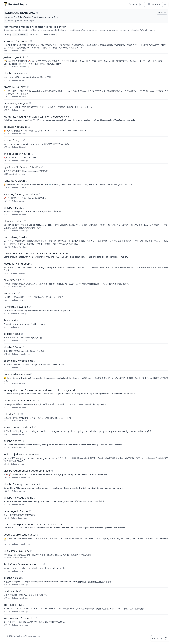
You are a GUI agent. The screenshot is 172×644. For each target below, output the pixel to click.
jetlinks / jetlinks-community (20, 454)
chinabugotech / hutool (17, 154)
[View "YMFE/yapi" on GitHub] (19, 293)
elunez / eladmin (13, 221)
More (162, 13)
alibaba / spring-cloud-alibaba (21, 484)
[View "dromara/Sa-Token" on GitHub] (28, 87)
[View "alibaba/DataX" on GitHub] (23, 347)
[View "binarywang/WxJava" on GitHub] (30, 103)
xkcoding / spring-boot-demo (21, 194)
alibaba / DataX (13, 347)
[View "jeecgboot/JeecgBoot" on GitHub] (31, 41)
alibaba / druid (12, 578)
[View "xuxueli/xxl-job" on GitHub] (24, 140)
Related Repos (18, 4)
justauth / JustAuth (15, 57)
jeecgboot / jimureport (17, 264)
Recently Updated (48, 34)
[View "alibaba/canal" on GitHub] (22, 334)
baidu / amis (11, 591)
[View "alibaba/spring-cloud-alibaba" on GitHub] (40, 484)
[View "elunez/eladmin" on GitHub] (25, 221)
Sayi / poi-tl (10, 320)
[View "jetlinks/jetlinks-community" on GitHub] (38, 454)
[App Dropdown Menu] (165, 4)
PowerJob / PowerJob (16, 307)
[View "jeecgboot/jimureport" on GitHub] (32, 264)
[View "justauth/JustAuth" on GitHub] (27, 57)
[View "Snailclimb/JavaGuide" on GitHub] (31, 551)
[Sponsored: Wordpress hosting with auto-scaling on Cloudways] (86, 118)
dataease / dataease (15, 127)
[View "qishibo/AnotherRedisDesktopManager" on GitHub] (52, 471)
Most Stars (34, 34)
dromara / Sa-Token (15, 87)
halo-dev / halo (12, 280)
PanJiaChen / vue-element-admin (23, 564)
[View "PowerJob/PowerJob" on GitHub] (30, 307)
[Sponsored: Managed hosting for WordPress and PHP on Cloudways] (86, 392)
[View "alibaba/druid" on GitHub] (22, 578)
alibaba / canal (12, 334)
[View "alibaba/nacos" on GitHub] (23, 441)
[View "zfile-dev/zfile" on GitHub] (22, 414)
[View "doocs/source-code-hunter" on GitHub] (38, 535)
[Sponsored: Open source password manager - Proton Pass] (86, 526)
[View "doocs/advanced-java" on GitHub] (31, 374)
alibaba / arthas (13, 208)
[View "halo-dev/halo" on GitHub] (23, 280)
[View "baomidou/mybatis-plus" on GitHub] (35, 361)
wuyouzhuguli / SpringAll (18, 427)
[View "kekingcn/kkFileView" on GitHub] (37, 13)
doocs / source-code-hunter (20, 535)
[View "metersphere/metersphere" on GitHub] (38, 401)
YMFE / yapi (10, 293)
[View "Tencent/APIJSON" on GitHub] (27, 181)
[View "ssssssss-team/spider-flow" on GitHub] (37, 618)
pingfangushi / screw (16, 511)
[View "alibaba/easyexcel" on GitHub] (27, 73)
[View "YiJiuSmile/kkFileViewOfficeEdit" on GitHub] (42, 167)
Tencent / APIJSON (14, 181)
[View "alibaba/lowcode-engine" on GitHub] (35, 498)
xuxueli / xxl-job (13, 140)
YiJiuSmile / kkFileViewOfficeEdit (22, 167)
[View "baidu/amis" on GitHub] (20, 591)
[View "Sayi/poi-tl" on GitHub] (18, 320)
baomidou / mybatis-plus (18, 361)
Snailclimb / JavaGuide (17, 551)
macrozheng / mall (15, 237)
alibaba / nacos (12, 441)
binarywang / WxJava (16, 103)
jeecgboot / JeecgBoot (16, 41)
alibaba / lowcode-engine (18, 498)
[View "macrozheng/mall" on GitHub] (27, 237)
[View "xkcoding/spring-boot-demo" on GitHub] (40, 194)
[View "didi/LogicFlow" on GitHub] (24, 605)
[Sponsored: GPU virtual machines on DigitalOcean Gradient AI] (86, 255)
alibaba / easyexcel (15, 73)
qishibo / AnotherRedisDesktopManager (27, 471)
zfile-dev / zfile (12, 414)
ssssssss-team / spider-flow (20, 618)
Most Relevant (20, 34)
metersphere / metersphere (20, 401)
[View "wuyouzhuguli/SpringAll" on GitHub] (35, 427)
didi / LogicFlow (13, 605)
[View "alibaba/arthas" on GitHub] (24, 208)
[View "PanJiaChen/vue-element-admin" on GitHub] (44, 564)
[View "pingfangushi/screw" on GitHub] (30, 511)
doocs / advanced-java (17, 374)
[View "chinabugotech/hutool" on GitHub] (33, 154)
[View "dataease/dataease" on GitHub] (29, 127)
